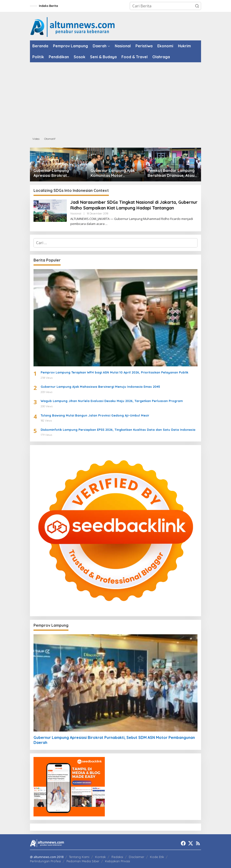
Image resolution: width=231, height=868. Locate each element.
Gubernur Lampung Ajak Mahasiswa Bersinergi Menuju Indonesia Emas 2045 (100, 387)
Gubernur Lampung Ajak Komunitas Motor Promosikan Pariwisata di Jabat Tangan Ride (114, 173)
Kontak (100, 857)
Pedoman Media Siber (83, 861)
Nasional (76, 213)
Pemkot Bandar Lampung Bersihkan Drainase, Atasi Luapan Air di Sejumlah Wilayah (171, 173)
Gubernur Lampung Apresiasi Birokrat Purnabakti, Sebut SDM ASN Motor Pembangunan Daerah (57, 173)
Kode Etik (157, 857)
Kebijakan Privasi (118, 861)
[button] (197, 6)
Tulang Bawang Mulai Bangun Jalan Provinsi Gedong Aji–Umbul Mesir (95, 415)
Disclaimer (137, 857)
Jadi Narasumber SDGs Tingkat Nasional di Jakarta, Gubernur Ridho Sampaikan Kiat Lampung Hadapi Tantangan (134, 205)
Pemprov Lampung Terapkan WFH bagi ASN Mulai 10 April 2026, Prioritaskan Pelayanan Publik (114, 372)
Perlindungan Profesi (45, 861)
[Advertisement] (115, 98)
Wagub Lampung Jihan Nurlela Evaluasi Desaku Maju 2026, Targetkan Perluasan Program (112, 401)
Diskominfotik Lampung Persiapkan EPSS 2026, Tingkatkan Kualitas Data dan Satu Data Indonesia (118, 430)
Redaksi (117, 857)
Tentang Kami (79, 857)
